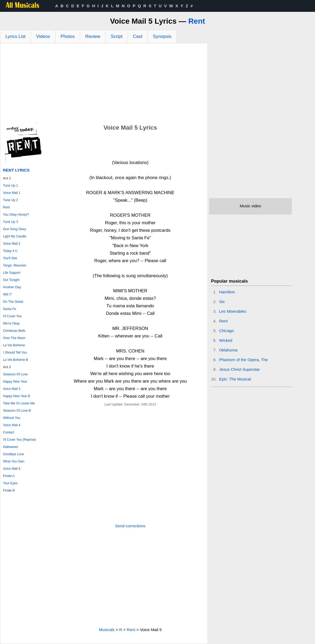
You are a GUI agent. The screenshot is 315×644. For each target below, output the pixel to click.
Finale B (9, 490)
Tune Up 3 (10, 222)
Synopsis (162, 36)
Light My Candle (15, 236)
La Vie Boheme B (15, 360)
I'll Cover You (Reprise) (19, 440)
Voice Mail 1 (12, 193)
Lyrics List (15, 36)
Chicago (227, 331)
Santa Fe (10, 309)
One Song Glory (15, 229)
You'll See (10, 258)
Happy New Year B (17, 396)
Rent (197, 21)
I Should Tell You (15, 353)
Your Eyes (10, 483)
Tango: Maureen (15, 265)
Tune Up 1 (10, 186)
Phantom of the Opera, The (244, 360)
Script (116, 36)
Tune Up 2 (10, 200)
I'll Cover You (12, 316)
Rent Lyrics (16, 170)
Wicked (226, 340)
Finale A (9, 476)
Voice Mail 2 (12, 244)
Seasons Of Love (15, 374)
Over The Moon (14, 338)
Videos (43, 36)
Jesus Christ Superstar (240, 369)
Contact (8, 432)
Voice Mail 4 (12, 425)
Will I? (7, 294)
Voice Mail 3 (12, 389)
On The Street (13, 302)
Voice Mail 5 (12, 469)
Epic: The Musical (235, 379)
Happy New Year (15, 382)
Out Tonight (11, 280)
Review (93, 36)
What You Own (14, 461)
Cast (138, 36)
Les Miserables (233, 311)
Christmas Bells (14, 331)
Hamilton (227, 292)
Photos (68, 36)
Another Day (12, 287)
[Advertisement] (104, 84)
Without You (12, 418)
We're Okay (11, 323)
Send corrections (130, 526)
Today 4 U (10, 251)
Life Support (12, 273)
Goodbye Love (13, 454)
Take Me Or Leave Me (19, 403)
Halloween (10, 447)
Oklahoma (228, 350)
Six (222, 302)
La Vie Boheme (14, 345)
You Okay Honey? (16, 215)
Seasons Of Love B (17, 411)
